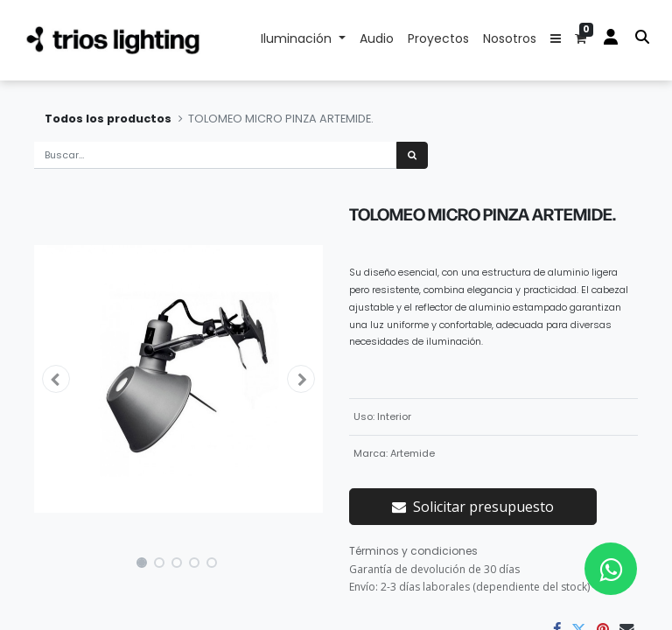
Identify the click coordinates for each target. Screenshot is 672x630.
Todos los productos (108, 119)
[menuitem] (377, 40)
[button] (556, 40)
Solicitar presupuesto (473, 507)
